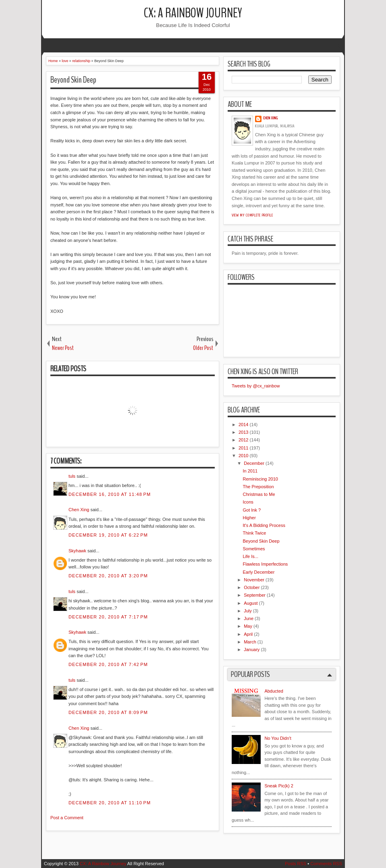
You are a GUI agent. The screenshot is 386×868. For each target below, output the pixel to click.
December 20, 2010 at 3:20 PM (108, 576)
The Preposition (258, 487)
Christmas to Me (259, 494)
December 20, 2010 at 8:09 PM (108, 712)
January (252, 649)
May (248, 626)
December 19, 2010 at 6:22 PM (108, 535)
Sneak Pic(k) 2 (279, 786)
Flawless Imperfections (265, 564)
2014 (243, 425)
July (248, 611)
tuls (72, 476)
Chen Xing (79, 510)
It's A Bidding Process (264, 525)
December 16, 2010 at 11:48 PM (110, 494)
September (255, 595)
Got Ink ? (252, 510)
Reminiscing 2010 (260, 479)
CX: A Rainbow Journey (193, 13)
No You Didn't (278, 738)
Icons (248, 502)
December (254, 463)
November (254, 580)
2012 (243, 440)
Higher (249, 518)
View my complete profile (252, 215)
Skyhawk (77, 551)
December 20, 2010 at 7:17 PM (108, 617)
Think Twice (254, 533)
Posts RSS (296, 864)
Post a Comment (67, 818)
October (252, 587)
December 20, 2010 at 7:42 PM (108, 664)
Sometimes (254, 549)
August (251, 603)
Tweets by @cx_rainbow (256, 386)
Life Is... (250, 556)
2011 (243, 448)
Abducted (274, 691)
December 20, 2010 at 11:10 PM (110, 803)
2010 (243, 456)
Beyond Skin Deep (73, 80)
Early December (258, 572)
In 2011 (250, 471)
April (248, 634)
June (249, 618)
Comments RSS (326, 864)
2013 (243, 432)
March (250, 642)
